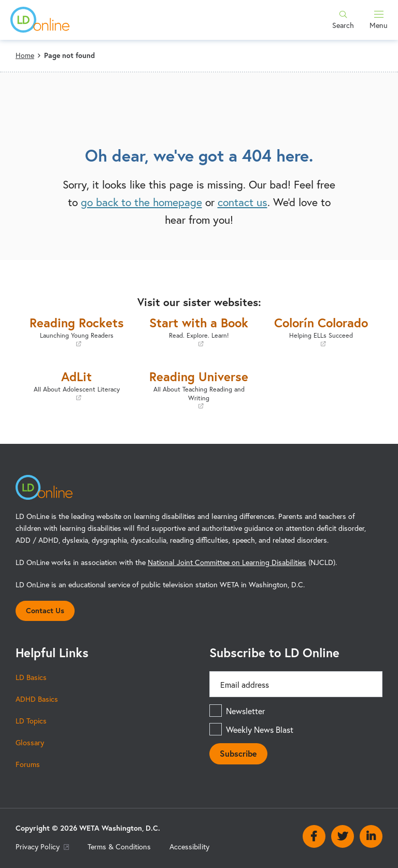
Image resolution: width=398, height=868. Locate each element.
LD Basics (31, 677)
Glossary (30, 742)
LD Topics (31, 721)
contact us (243, 202)
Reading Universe (199, 389)
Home (25, 55)
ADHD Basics (37, 699)
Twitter (343, 836)
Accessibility (189, 847)
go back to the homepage (141, 202)
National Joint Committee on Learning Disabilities (227, 562)
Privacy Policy (42, 847)
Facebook (314, 836)
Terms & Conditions (119, 847)
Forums (28, 764)
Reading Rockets (77, 331)
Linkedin (371, 836)
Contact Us (45, 610)
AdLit (77, 385)
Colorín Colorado (321, 331)
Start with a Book (199, 331)
